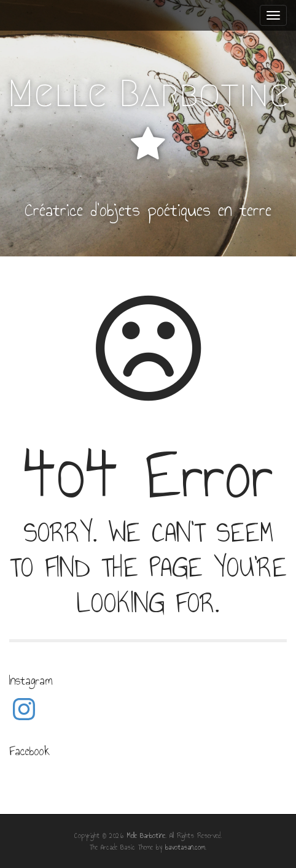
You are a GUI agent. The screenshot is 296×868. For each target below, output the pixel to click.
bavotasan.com (185, 847)
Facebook (29, 751)
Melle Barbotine (148, 94)
